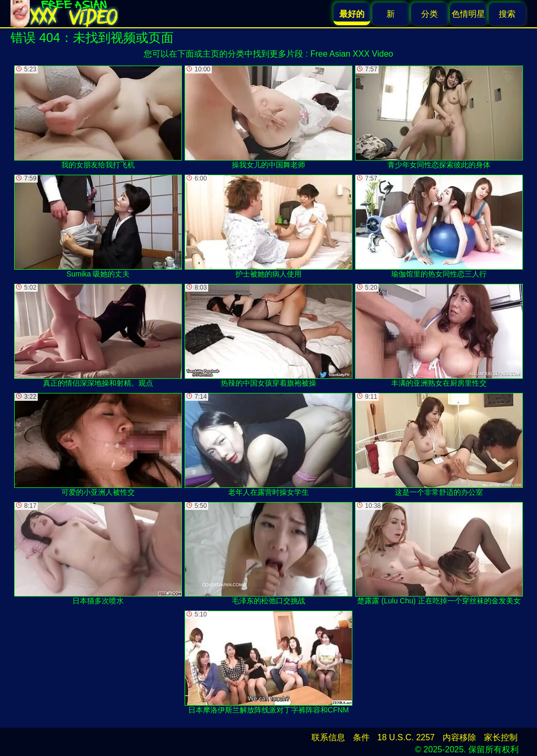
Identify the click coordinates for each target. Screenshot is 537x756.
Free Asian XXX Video (352, 54)
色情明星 (468, 14)
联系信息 (328, 737)
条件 (361, 737)
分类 (429, 14)
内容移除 (459, 737)
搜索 (507, 14)
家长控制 (501, 737)
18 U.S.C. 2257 (406, 737)
